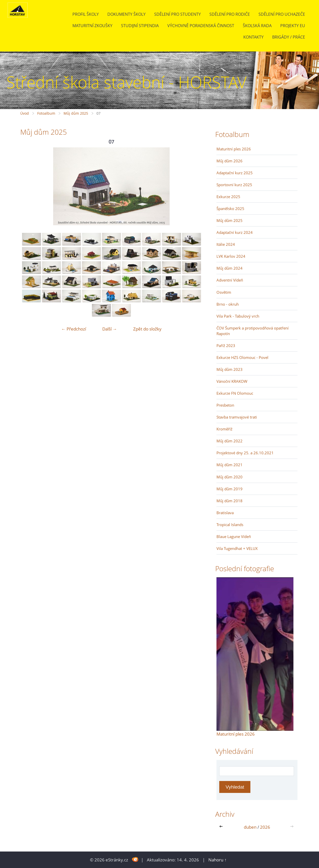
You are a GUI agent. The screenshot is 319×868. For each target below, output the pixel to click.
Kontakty (253, 37)
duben (250, 827)
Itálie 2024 (226, 244)
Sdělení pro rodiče (230, 14)
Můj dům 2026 (230, 161)
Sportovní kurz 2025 (234, 185)
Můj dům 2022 (230, 441)
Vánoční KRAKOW (232, 381)
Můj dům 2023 (230, 369)
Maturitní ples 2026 (234, 149)
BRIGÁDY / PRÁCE (289, 37)
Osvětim (224, 292)
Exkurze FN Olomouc (235, 393)
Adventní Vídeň (230, 280)
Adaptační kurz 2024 (235, 232)
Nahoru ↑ (217, 860)
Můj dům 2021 (230, 465)
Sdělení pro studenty (177, 14)
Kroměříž (224, 429)
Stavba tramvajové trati (237, 417)
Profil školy (86, 14)
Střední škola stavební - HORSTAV (126, 82)
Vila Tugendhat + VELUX (237, 548)
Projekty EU (293, 26)
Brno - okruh (228, 304)
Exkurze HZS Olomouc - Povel (242, 357)
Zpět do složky (147, 329)
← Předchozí (74, 329)
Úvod (25, 113)
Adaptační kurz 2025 (235, 173)
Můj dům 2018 (230, 501)
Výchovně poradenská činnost (201, 26)
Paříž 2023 (226, 345)
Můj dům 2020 (230, 477)
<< (222, 827)
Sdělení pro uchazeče (282, 14)
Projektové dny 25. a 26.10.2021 (245, 453)
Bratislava (225, 513)
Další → (110, 329)
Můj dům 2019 (230, 489)
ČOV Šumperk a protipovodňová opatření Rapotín (253, 331)
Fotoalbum (46, 113)
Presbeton (225, 405)
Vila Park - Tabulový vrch (238, 316)
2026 (265, 827)
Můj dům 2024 (230, 268)
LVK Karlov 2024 (231, 256)
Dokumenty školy (126, 14)
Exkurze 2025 (228, 197)
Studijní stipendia (140, 26)
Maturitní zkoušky (92, 26)
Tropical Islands (230, 525)
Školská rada (257, 26)
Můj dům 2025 (76, 113)
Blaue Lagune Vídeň (234, 536)
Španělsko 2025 (230, 209)
